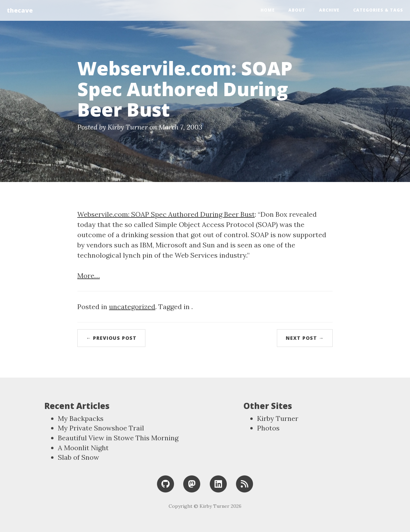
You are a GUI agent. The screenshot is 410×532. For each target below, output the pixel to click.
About (297, 10)
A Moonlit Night (83, 448)
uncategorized (132, 307)
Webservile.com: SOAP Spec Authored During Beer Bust (166, 214)
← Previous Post (111, 338)
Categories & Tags (378, 10)
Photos (268, 428)
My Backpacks (81, 418)
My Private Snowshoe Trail (101, 428)
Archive (329, 10)
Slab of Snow (78, 457)
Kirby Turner (278, 418)
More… (89, 276)
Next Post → (305, 338)
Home (268, 10)
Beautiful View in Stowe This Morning (118, 438)
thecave (20, 10)
